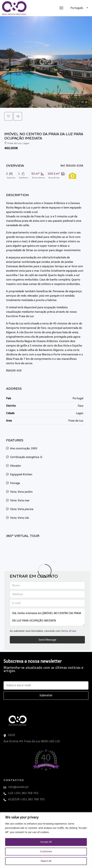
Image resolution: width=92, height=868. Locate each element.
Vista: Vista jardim (21, 492)
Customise (46, 851)
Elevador (16, 466)
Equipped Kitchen (21, 474)
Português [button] (77, 8)
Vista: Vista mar (20, 500)
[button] (9, 116)
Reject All (46, 861)
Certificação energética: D (26, 457)
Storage (15, 483)
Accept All (46, 842)
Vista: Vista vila (19, 518)
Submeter (46, 695)
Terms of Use (69, 631)
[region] (46, 840)
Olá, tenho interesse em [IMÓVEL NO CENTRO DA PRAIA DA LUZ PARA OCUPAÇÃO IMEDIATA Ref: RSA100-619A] (47, 617)
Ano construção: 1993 (24, 448)
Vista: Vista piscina (22, 509)
